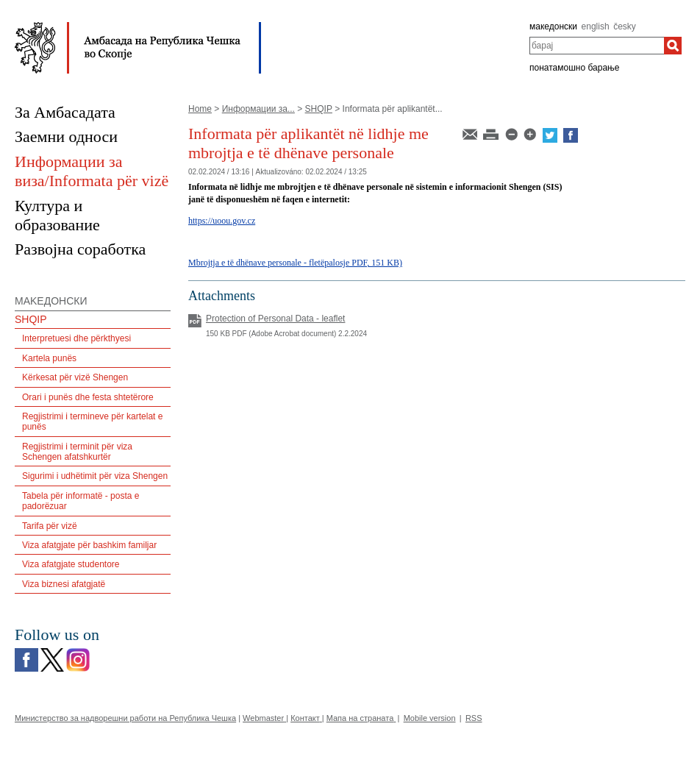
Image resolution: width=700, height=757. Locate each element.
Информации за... (258, 109)
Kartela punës (49, 358)
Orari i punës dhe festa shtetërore (88, 397)
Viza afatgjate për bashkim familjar (89, 545)
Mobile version (430, 718)
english (596, 26)
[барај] (673, 46)
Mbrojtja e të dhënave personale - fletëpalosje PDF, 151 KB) (295, 263)
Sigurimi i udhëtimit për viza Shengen (95, 476)
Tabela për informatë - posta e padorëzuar (81, 501)
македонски (553, 26)
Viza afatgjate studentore (71, 564)
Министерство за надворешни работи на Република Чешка (125, 718)
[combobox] (597, 46)
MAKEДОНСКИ (51, 301)
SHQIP (319, 109)
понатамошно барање (574, 68)
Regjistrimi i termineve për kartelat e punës (92, 422)
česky (625, 26)
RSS (474, 718)
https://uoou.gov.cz (222, 221)
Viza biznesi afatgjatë (64, 584)
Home (200, 109)
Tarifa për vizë (50, 526)
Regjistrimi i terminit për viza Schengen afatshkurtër (77, 452)
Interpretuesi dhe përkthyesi (76, 338)
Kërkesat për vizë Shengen (75, 377)
